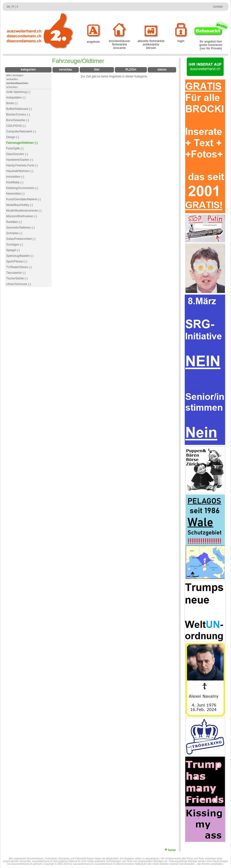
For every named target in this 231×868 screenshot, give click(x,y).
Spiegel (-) (13, 250)
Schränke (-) (14, 233)
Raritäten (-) (14, 222)
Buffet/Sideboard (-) (19, 109)
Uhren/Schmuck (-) (19, 284)
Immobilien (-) (15, 177)
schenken (12, 87)
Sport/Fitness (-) (17, 261)
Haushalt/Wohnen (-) (20, 171)
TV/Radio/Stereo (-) (19, 267)
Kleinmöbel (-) (15, 194)
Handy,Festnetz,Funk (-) (22, 165)
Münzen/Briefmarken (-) (22, 216)
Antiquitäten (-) (16, 98)
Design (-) (13, 137)
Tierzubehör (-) (16, 273)
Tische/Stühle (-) (17, 278)
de (8, 7)
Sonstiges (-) (14, 245)
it (17, 7)
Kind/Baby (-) (15, 182)
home (173, 850)
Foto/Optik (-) (15, 148)
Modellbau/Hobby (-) (20, 205)
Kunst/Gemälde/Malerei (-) (23, 199)
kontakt (218, 7)
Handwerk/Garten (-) (20, 160)
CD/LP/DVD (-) (16, 126)
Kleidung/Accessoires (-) (22, 188)
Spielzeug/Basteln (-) (20, 256)
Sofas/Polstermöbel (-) (21, 239)
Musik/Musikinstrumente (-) (24, 211)
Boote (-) (12, 103)
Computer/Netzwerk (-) (21, 131)
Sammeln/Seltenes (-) (20, 228)
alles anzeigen (15, 75)
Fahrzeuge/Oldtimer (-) (22, 143)
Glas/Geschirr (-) (17, 154)
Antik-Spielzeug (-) (18, 92)
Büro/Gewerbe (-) (18, 120)
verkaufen (12, 79)
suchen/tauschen (17, 83)
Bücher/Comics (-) (18, 115)
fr (13, 7)
